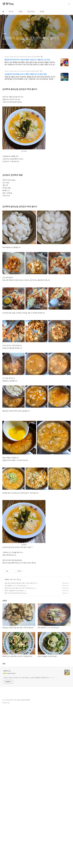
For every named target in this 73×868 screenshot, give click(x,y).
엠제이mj (8, 4)
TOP (69, 772)
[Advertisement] (36, 580)
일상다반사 (31, 11)
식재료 (20, 11)
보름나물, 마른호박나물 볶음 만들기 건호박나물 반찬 (20, 611)
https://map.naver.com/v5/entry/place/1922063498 (22, 57)
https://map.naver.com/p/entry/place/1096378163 (22, 71)
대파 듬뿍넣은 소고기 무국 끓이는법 (15, 614)
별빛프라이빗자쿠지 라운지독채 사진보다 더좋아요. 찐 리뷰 (27, 60)
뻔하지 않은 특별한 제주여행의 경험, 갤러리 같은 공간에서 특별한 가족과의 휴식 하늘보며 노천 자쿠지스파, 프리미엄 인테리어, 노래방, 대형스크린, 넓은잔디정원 (30, 63)
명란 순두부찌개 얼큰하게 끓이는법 (15, 621)
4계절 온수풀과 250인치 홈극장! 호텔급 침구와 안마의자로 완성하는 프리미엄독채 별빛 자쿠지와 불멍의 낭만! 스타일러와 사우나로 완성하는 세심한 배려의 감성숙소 (30, 78)
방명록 (42, 11)
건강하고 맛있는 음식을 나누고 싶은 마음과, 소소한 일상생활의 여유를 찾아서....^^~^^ (29, 749)
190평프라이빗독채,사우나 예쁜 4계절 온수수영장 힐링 (26, 74)
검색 (65, 4)
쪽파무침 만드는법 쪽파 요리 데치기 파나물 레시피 (19, 616)
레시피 (11, 11)
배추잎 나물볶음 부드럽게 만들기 (14, 619)
